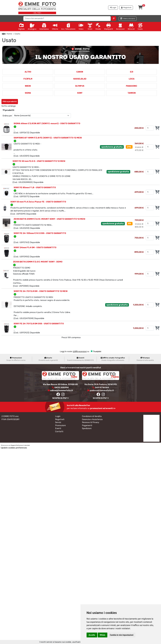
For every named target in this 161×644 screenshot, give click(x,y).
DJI (132, 72)
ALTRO (28, 72)
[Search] (67, 19)
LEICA (132, 79)
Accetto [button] (92, 635)
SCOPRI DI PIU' (60, 398)
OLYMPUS (80, 86)
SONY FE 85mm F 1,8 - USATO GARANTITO (35, 187)
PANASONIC (132, 86)
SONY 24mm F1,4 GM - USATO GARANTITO (35, 247)
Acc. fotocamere (68, 26)
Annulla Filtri (26, 100)
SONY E (22, 106)
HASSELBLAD (80, 79)
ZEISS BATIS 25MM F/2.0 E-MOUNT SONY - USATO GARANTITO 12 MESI (49, 219)
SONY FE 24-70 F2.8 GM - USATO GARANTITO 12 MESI (41, 291)
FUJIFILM (28, 79)
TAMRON (132, 93)
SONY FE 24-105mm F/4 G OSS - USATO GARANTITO (40, 233)
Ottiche (55, 26)
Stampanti (108, 26)
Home (9, 34)
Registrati (60, 419)
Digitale (22, 26)
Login (58, 416)
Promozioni (60, 425)
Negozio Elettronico (17, 445)
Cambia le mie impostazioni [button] (122, 635)
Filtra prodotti (10, 101)
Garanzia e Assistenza (92, 419)
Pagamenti (87, 425)
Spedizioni (87, 428)
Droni (90, 26)
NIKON (28, 86)
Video (81, 26)
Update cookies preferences (14, 448)
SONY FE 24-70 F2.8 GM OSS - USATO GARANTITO (39, 324)
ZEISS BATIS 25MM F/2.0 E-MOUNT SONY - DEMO (38, 262)
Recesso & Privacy (91, 422)
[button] (114, 19)
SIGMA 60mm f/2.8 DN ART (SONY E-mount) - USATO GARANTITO (47, 123)
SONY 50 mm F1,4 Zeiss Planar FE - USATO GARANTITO (38, 202)
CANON (80, 72)
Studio (98, 26)
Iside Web (27, 445)
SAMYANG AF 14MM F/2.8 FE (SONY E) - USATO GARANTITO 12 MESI (48, 138)
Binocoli (131, 26)
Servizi (58, 422)
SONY (80, 93)
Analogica (32, 26)
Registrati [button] (126, 8)
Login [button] (113, 8)
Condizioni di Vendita (92, 416)
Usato (140, 26)
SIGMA (28, 93)
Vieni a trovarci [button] (128, 19)
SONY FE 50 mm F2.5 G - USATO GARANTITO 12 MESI (39, 161)
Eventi (58, 428)
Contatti (59, 431)
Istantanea (44, 26)
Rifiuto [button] (103, 635)
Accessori (120, 26)
